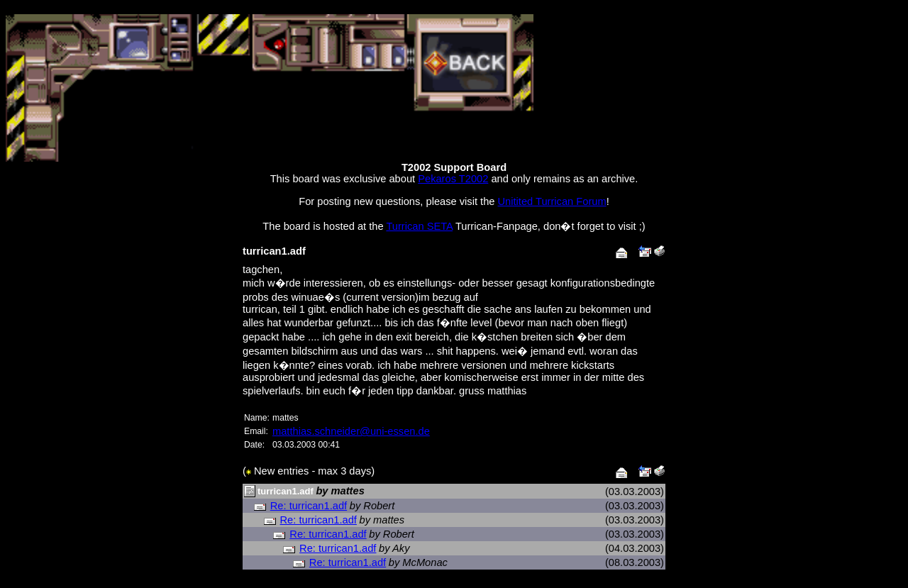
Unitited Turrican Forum (552, 201)
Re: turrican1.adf (309, 506)
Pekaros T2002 (453, 179)
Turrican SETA (419, 226)
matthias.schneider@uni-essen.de (351, 431)
